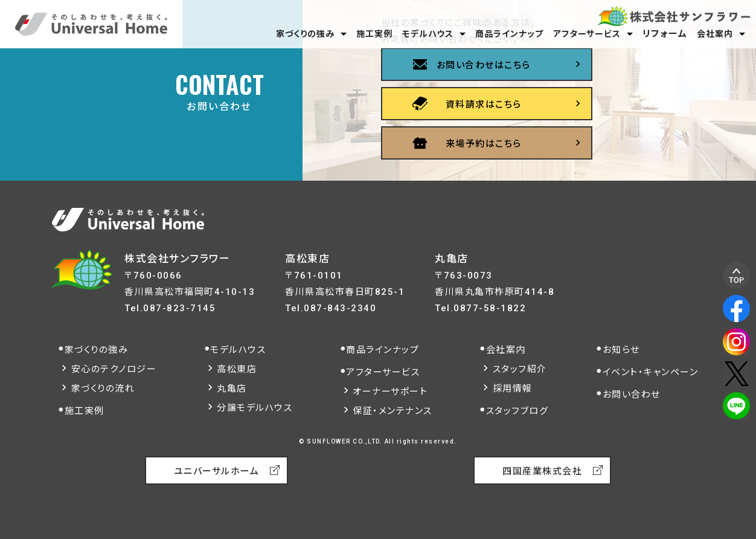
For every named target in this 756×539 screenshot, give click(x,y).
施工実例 (374, 34)
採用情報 (513, 389)
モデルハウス (428, 34)
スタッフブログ (517, 411)
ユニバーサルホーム (217, 471)
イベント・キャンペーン (651, 372)
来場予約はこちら (484, 144)
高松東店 (237, 369)
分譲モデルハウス (255, 408)
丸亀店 (232, 389)
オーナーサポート (390, 392)
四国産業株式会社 (542, 471)
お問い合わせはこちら (484, 65)
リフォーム (665, 34)
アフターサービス (587, 34)
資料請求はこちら (484, 105)
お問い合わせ (632, 395)
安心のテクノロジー (114, 369)
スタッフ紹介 (520, 369)
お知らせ (621, 350)
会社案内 (715, 34)
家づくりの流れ (103, 389)
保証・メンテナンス (392, 411)
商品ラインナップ (509, 34)
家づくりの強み (305, 34)
